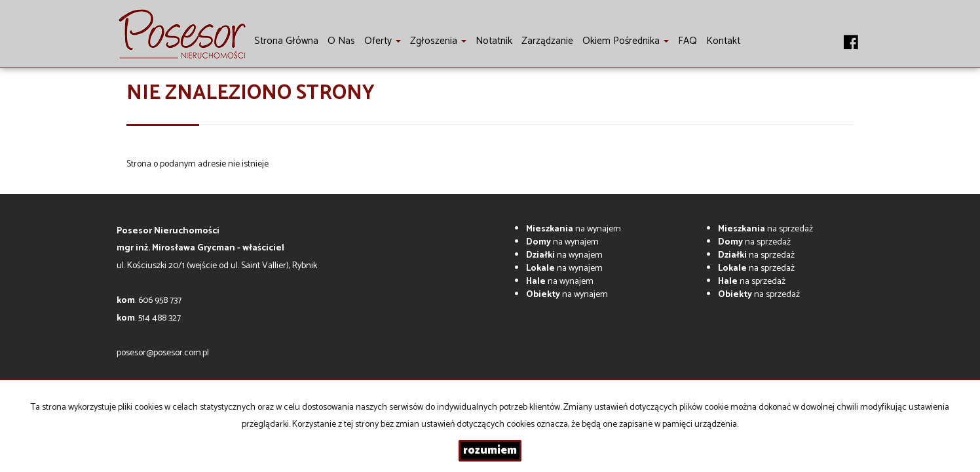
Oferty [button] (383, 41)
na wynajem (574, 229)
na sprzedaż (765, 229)
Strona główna (286, 41)
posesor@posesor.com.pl (163, 353)
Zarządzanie (547, 41)
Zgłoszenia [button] (438, 41)
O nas (341, 41)
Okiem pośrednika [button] (626, 41)
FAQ (688, 41)
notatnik (494, 41)
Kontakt (723, 41)
